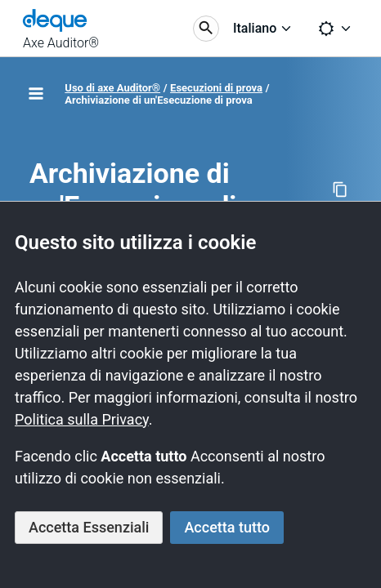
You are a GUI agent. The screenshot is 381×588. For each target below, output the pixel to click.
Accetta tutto (227, 527)
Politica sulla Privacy (82, 419)
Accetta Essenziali (89, 527)
